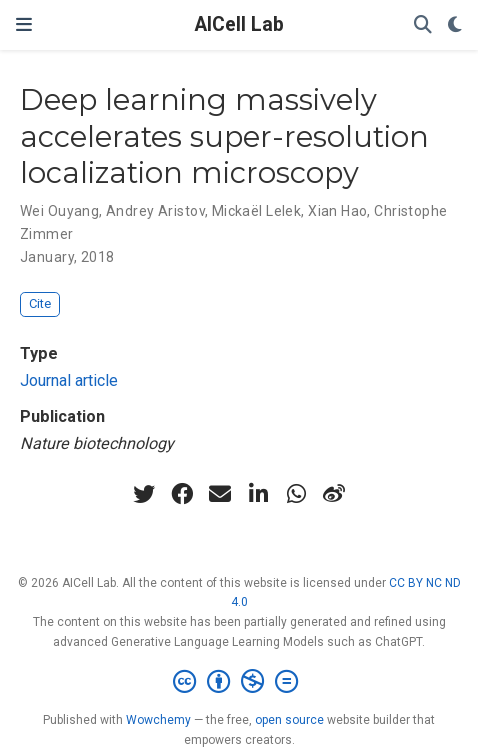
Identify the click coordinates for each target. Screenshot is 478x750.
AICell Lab (239, 24)
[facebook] (182, 494)
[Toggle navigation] (24, 24)
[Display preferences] (455, 25)
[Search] (423, 25)
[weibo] (334, 494)
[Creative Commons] (239, 682)
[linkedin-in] (258, 494)
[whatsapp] (296, 494)
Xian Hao (337, 211)
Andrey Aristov (155, 211)
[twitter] (144, 494)
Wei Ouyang (59, 211)
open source (289, 720)
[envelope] (220, 494)
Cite (40, 303)
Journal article (69, 380)
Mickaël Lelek (256, 211)
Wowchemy (158, 720)
